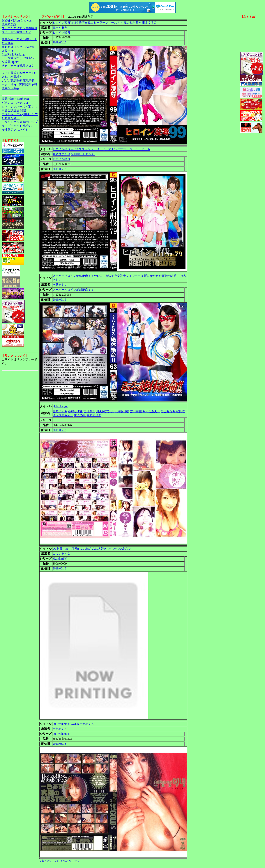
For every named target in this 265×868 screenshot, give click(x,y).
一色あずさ (60, 729)
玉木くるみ (60, 27)
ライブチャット (12, 126)
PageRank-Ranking (13, 55)
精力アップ (30, 122)
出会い (27, 126)
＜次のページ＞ (70, 861)
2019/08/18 (59, 42)
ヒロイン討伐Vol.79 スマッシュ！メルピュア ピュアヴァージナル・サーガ (101, 149)
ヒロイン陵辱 (61, 32)
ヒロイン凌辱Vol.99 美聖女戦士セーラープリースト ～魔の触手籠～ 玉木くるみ (105, 23)
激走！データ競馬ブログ (18, 66)
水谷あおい (60, 285)
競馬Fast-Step (10, 88)
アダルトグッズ (12, 122)
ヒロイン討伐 (61, 159)
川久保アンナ (105, 411)
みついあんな (61, 554)
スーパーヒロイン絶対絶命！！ (73, 290)
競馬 (5, 99)
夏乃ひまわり (61, 154)
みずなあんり (151, 411)
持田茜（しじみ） (83, 154)
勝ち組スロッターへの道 (18, 47)
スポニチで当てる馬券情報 (19, 28)
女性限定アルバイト (15, 130)
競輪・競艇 (16, 99)
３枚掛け (8, 51)
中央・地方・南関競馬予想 (19, 84)
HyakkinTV (60, 559)
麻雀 (27, 99)
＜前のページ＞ (49, 861)
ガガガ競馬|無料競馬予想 (18, 81)
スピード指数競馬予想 (16, 32)
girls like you (60, 406)
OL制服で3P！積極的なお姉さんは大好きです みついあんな (92, 549)
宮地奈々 (89, 411)
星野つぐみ (60, 411)
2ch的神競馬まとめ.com (17, 20)
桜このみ (80, 415)
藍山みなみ (168, 411)
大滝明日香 (122, 411)
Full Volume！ (61, 734)
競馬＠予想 (9, 24)
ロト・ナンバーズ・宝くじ (19, 107)
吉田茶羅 (136, 411)
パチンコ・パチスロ (15, 103)
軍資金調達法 (10, 110)
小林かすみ (75, 411)
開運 (23, 110)
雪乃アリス (94, 415)
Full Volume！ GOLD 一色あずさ (74, 724)
